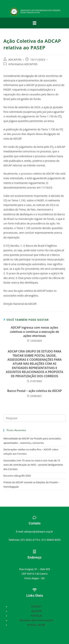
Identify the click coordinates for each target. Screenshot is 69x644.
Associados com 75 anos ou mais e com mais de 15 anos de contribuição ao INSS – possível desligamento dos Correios (33, 465)
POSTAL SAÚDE (36, 625)
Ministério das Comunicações (36, 620)
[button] (34, 23)
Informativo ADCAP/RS (23, 64)
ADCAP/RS (15, 60)
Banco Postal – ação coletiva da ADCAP (34, 391)
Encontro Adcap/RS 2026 (17, 476)
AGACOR (36, 611)
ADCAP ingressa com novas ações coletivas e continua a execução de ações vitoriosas (34, 332)
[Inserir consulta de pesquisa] (35, 418)
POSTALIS (36, 616)
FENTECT (36, 607)
